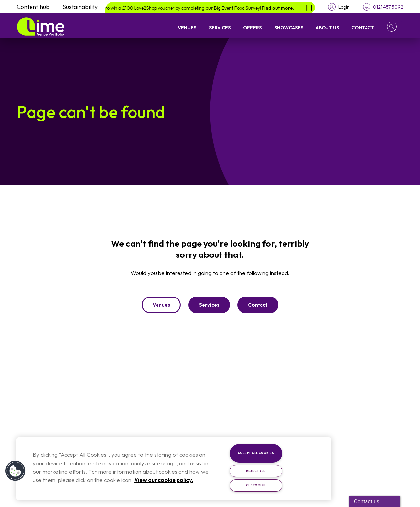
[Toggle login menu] (339, 7)
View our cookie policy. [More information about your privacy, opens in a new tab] (164, 480)
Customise (256, 485)
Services (220, 27)
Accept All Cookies (256, 453)
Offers (252, 27)
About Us (327, 27)
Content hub (33, 7)
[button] (395, 27)
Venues (187, 27)
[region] (174, 469)
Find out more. (282, 8)
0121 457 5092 (388, 7)
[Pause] (309, 8)
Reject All (256, 471)
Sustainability (80, 7)
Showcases (289, 27)
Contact (363, 27)
